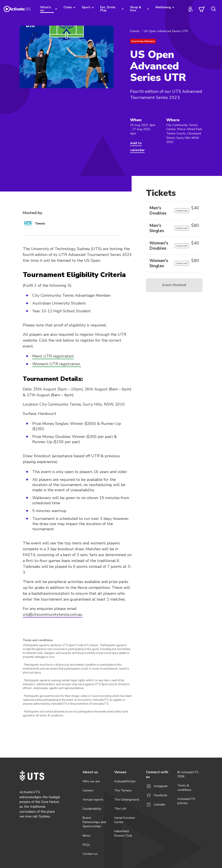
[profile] (190, 9)
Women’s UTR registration (57, 364)
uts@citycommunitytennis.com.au (53, 614)
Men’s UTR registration (53, 356)
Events (135, 31)
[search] (213, 9)
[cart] (202, 9)
